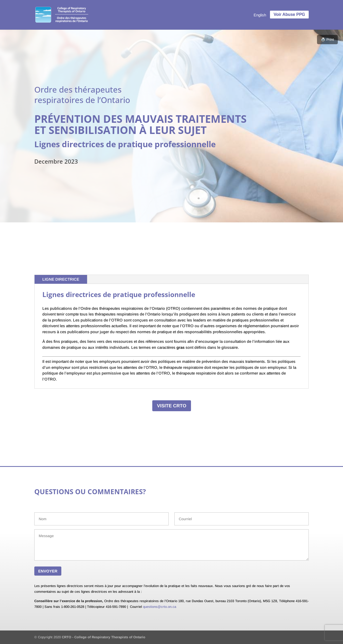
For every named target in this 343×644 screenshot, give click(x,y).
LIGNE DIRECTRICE (61, 279)
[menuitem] (260, 15)
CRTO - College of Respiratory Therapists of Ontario (104, 637)
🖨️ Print (327, 40)
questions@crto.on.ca (160, 607)
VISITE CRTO (172, 406)
